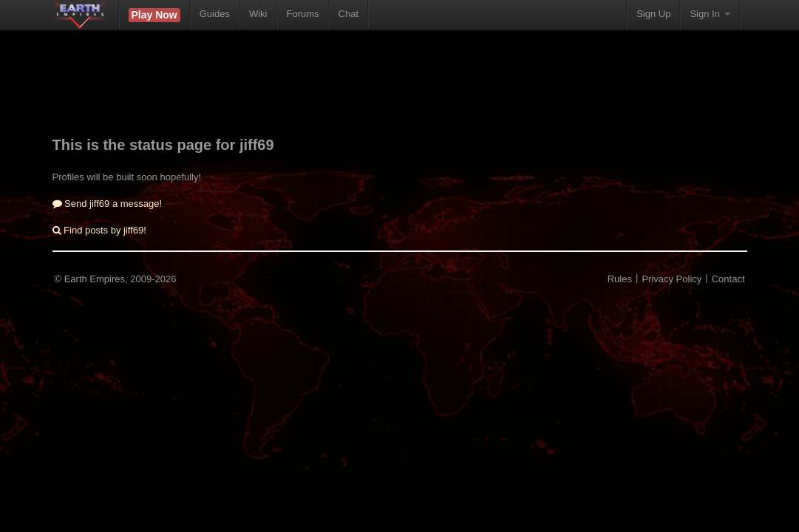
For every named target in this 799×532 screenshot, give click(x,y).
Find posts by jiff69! (99, 230)
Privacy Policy (671, 279)
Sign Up (653, 14)
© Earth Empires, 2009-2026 (116, 279)
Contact (728, 279)
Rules (620, 279)
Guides (215, 14)
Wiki (258, 14)
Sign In (710, 14)
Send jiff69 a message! (108, 204)
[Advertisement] (400, 92)
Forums (303, 14)
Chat (348, 14)
